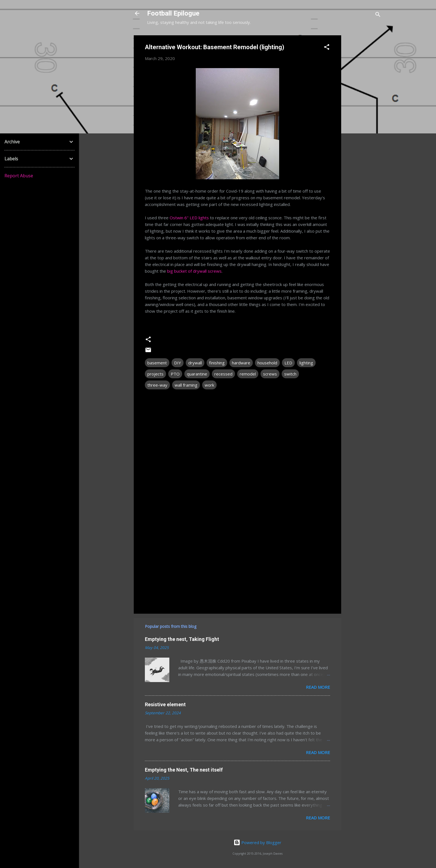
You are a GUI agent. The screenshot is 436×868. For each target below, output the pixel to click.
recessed (223, 374)
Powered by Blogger (257, 842)
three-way (157, 385)
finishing (217, 363)
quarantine (197, 374)
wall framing (186, 385)
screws (270, 374)
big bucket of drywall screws (194, 271)
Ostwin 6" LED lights (189, 218)
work (209, 385)
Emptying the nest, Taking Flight (182, 639)
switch (290, 374)
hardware (241, 363)
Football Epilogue (173, 13)
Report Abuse (19, 176)
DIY (178, 363)
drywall (195, 363)
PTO (175, 374)
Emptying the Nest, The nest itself (184, 770)
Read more (318, 687)
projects (155, 374)
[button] (327, 48)
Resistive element (165, 704)
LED (288, 363)
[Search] (378, 15)
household (267, 363)
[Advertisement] (363, 119)
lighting (306, 363)
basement (157, 363)
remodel (248, 374)
